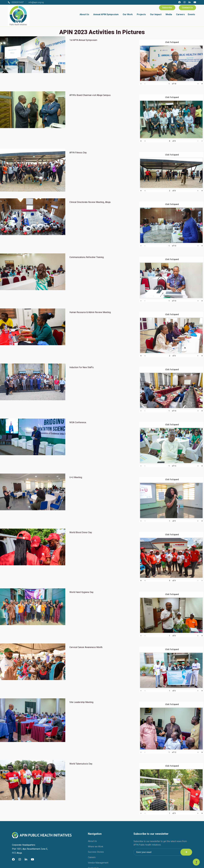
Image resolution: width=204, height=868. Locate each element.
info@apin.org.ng (36, 2)
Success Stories (96, 852)
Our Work (128, 14)
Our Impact (156, 14)
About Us (84, 14)
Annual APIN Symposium (106, 14)
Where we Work (96, 847)
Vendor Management (98, 863)
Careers (180, 14)
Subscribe (167, 8)
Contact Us (187, 8)
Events (191, 14)
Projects (141, 14)
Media (169, 14)
